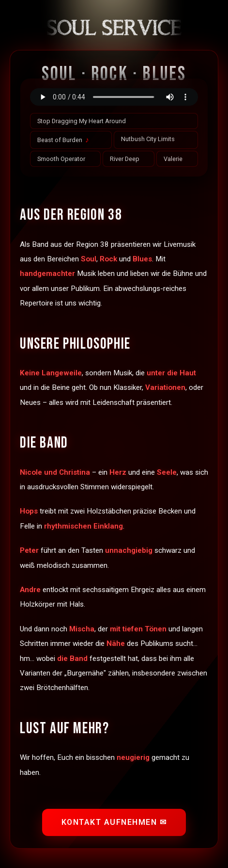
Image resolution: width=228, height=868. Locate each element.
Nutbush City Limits (148, 139)
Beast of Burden (63, 140)
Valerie (173, 159)
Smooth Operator (61, 159)
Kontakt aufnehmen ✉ (114, 822)
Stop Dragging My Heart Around (82, 121)
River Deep (125, 159)
